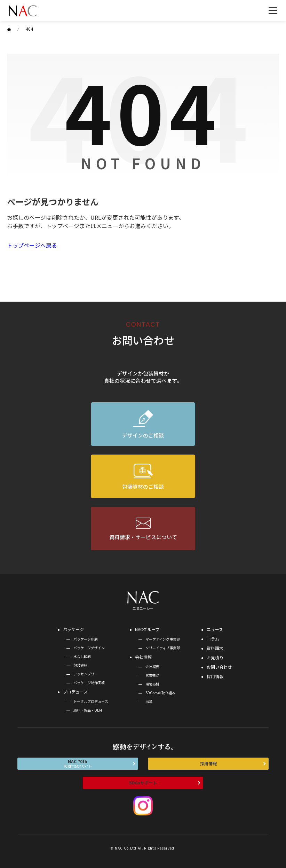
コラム (213, 639)
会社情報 (143, 657)
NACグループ (147, 629)
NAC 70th (78, 764)
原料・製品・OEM (88, 710)
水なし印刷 (82, 656)
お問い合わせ (219, 667)
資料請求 (215, 648)
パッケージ (73, 629)
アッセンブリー (86, 674)
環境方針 (152, 684)
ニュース (215, 629)
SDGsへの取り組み (160, 693)
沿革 (149, 701)
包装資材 (80, 665)
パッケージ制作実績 (89, 683)
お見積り (215, 657)
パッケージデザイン (89, 648)
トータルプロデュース (91, 701)
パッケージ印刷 (86, 639)
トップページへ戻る (32, 245)
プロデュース (75, 692)
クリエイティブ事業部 (163, 648)
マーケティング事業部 (163, 639)
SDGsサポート (143, 782)
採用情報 (215, 676)
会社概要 (152, 666)
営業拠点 (152, 675)
